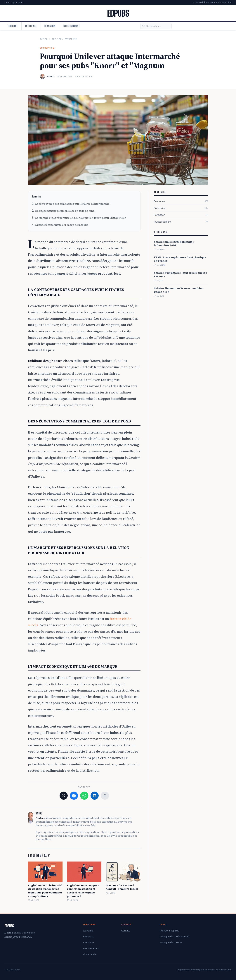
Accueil (44, 39)
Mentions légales (170, 931)
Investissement (72, 26)
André (50, 76)
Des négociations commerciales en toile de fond (65, 211)
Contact (125, 931)
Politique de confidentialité (175, 936)
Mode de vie (90, 954)
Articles (56, 39)
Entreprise (31, 26)
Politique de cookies (171, 942)
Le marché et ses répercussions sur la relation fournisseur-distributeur (81, 218)
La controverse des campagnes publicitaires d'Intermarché (72, 204)
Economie (13, 26)
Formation (50, 26)
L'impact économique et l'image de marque (62, 225)
